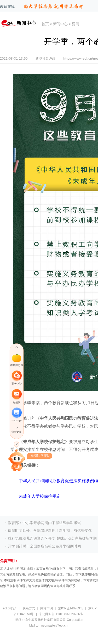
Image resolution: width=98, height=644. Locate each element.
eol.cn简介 (10, 608)
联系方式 (29, 608)
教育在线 (7, 7)
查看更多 (16, 432)
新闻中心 (60, 24)
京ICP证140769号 (71, 608)
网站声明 (47, 608)
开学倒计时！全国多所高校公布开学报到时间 (44, 546)
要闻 (76, 24)
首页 (45, 24)
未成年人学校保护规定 (40, 496)
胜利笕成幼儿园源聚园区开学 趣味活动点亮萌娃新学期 (52, 538)
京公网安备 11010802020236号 (61, 614)
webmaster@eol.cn (54, 626)
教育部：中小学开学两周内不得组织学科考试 (44, 523)
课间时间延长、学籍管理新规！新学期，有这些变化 (50, 531)
